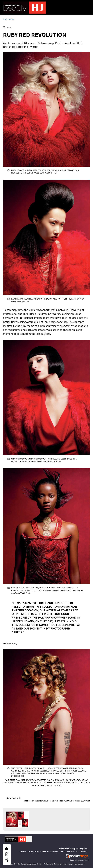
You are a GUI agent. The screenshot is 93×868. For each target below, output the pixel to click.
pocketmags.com (78, 860)
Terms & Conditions (67, 852)
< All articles (9, 19)
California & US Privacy (49, 852)
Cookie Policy (82, 852)
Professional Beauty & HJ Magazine (73, 849)
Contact (23, 852)
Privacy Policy (33, 852)
